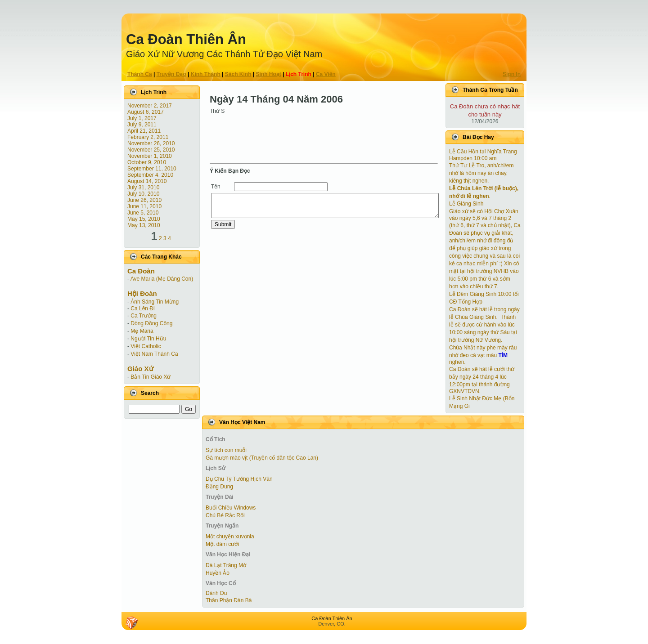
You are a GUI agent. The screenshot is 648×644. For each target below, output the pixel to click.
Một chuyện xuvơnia (230, 537)
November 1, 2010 (150, 156)
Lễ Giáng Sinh (466, 204)
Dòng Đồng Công (151, 323)
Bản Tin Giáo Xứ (151, 377)
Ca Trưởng (144, 316)
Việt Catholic (146, 346)
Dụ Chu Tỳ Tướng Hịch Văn (239, 479)
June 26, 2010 (144, 200)
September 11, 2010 (152, 169)
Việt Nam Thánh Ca (154, 354)
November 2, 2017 (150, 106)
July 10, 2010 (143, 194)
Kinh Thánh (206, 74)
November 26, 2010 (151, 143)
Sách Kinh (238, 74)
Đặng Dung (219, 487)
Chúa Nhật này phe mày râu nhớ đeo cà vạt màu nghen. (483, 355)
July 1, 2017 (142, 118)
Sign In (512, 74)
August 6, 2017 (146, 112)
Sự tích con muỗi (226, 450)
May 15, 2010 (144, 219)
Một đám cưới (222, 544)
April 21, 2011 (144, 131)
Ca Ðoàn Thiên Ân (186, 39)
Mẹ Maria (142, 331)
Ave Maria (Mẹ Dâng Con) (162, 279)
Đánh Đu (216, 593)
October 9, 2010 (147, 162)
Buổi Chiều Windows (231, 508)
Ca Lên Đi (142, 309)
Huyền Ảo (218, 573)
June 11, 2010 (144, 206)
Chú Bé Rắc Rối (225, 515)
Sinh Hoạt (269, 74)
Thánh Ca (140, 74)
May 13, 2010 (144, 225)
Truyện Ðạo (171, 74)
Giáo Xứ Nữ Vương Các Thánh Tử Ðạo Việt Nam (224, 54)
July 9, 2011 (142, 125)
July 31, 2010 (143, 188)
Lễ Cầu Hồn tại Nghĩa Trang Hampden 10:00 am (483, 155)
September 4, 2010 (150, 175)
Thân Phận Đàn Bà (229, 600)
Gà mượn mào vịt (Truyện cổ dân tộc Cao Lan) (262, 458)
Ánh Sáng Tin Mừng (155, 302)
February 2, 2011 (148, 137)
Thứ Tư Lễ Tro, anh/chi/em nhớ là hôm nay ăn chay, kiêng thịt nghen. (481, 173)
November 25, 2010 (151, 150)
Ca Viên (326, 74)
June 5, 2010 (143, 213)
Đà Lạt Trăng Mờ (226, 565)
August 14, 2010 (147, 181)
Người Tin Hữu (148, 339)
